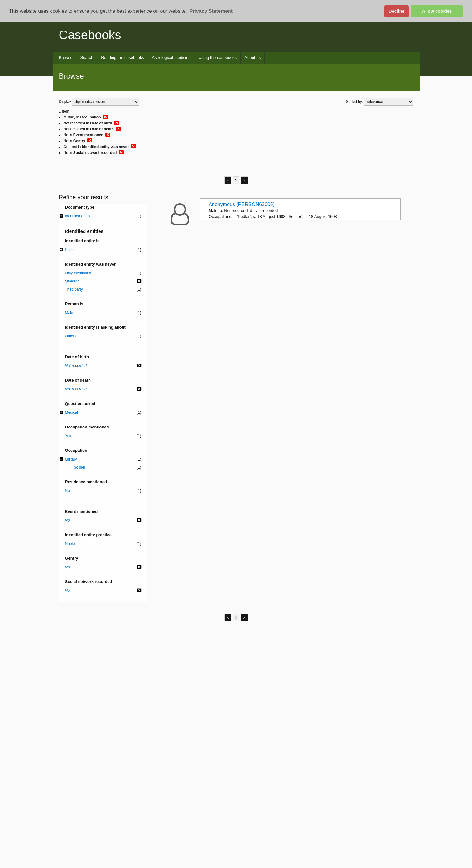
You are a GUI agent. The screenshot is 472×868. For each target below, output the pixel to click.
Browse (66, 58)
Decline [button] (396, 11)
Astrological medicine (171, 58)
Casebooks (90, 35)
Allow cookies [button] (437, 11)
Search (87, 58)
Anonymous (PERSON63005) (242, 204)
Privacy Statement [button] (211, 11)
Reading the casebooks (123, 58)
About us (253, 58)
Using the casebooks (218, 58)
